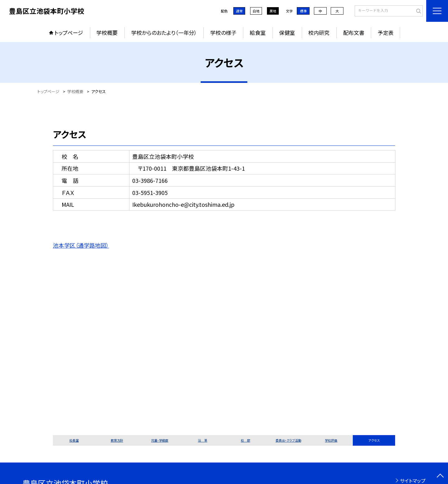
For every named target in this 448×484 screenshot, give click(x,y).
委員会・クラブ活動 (288, 440)
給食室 (258, 33)
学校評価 (331, 440)
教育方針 (117, 440)
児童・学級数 (160, 440)
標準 (303, 11)
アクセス (374, 440)
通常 (239, 11)
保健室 (287, 33)
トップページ (69, 33)
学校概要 (107, 33)
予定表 (386, 33)
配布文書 (354, 33)
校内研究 (319, 33)
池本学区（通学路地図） (81, 245)
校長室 (74, 440)
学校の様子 (223, 33)
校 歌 (245, 440)
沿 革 (203, 440)
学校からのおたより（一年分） (164, 33)
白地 (256, 11)
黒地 (273, 11)
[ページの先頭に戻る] (440, 476)
